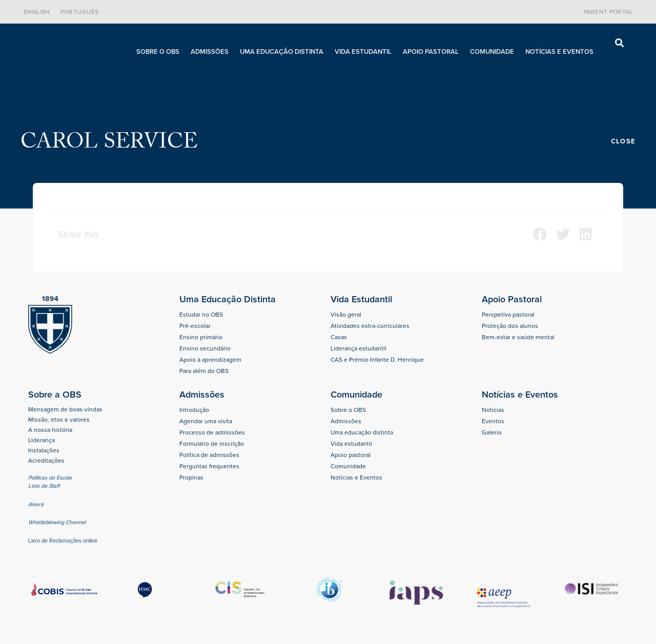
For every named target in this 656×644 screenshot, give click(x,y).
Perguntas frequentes (209, 466)
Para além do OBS (204, 371)
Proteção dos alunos (510, 326)
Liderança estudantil (358, 348)
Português (80, 12)
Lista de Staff (44, 486)
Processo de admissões (212, 432)
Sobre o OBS (158, 51)
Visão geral (346, 315)
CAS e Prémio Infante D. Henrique (377, 360)
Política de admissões (209, 455)
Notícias (493, 410)
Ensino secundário (205, 348)
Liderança (42, 440)
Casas (339, 337)
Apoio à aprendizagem (210, 360)
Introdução (194, 410)
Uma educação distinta (282, 51)
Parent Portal (608, 12)
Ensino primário (201, 337)
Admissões (210, 51)
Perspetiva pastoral (508, 315)
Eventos (493, 421)
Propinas (191, 477)
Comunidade (492, 51)
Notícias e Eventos (559, 51)
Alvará (37, 504)
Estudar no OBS (201, 315)
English (37, 12)
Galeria (491, 432)
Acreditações (46, 461)
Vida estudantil (363, 51)
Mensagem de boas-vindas (65, 409)
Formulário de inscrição (212, 444)
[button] (619, 43)
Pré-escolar (195, 326)
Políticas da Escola (50, 477)
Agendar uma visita (206, 421)
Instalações (44, 450)
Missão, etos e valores (59, 420)
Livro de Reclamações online (63, 541)
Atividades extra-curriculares (370, 326)
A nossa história (50, 430)
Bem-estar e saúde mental (518, 337)
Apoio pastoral (431, 51)
